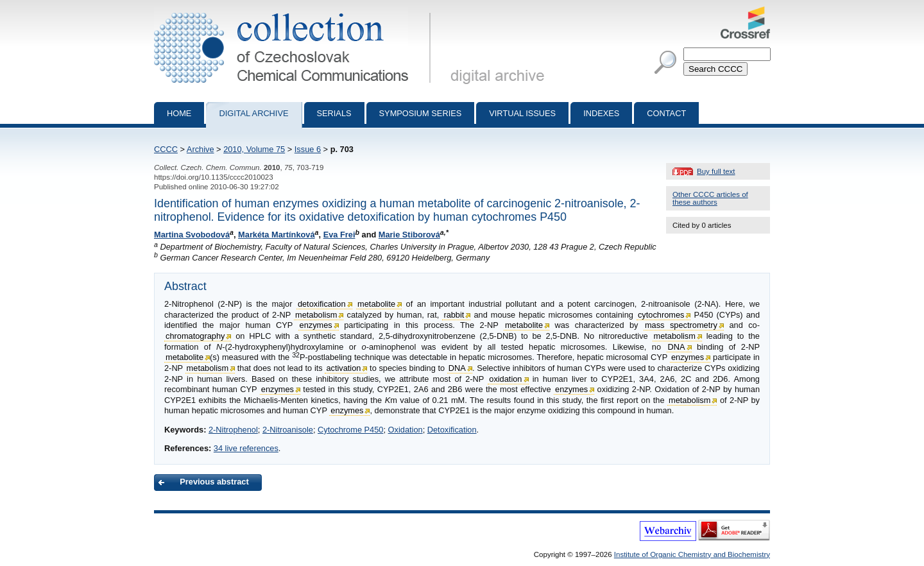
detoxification (322, 304)
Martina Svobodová (192, 235)
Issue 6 (308, 149)
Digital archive (253, 113)
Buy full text (716, 171)
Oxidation (406, 430)
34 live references (246, 448)
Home (179, 113)
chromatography (195, 336)
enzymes (316, 325)
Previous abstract (214, 482)
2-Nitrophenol (233, 430)
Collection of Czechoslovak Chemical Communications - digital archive (295, 12)
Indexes (601, 113)
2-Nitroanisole (288, 430)
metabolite (376, 304)
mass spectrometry (681, 325)
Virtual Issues (522, 113)
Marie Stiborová (409, 235)
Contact (666, 113)
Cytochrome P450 (350, 430)
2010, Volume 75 (254, 149)
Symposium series (421, 113)
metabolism (316, 315)
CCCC (166, 149)
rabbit (454, 315)
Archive (201, 149)
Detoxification (452, 430)
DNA (677, 347)
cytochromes (661, 315)
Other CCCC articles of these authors (710, 198)
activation (343, 368)
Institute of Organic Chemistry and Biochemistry (692, 554)
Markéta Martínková (276, 235)
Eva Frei (339, 235)
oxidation (505, 379)
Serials (334, 113)
